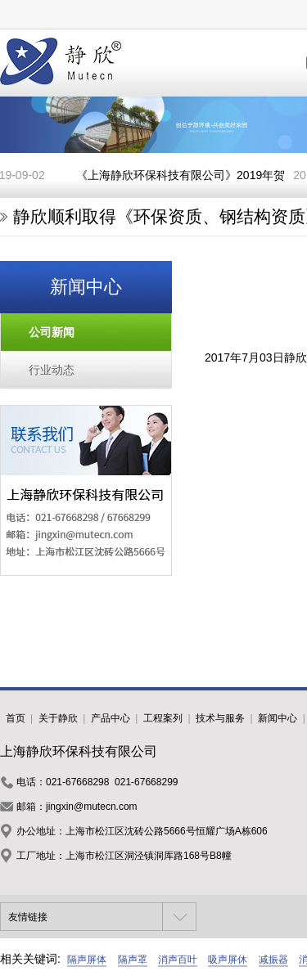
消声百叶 (178, 960)
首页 (16, 718)
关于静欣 (58, 718)
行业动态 (52, 370)
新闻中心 (278, 718)
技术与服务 (220, 718)
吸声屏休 (228, 960)
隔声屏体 (87, 960)
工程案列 (163, 718)
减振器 (273, 960)
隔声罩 (133, 960)
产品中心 (111, 718)
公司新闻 (52, 332)
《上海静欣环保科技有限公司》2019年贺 (181, 175)
